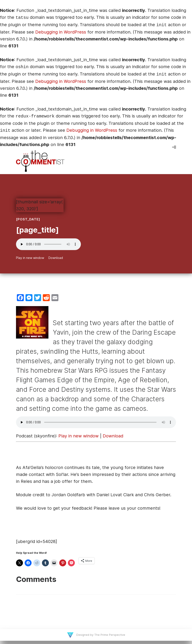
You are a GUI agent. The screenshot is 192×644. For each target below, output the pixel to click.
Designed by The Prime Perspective (100, 635)
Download (56, 258)
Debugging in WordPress (61, 32)
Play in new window (30, 258)
